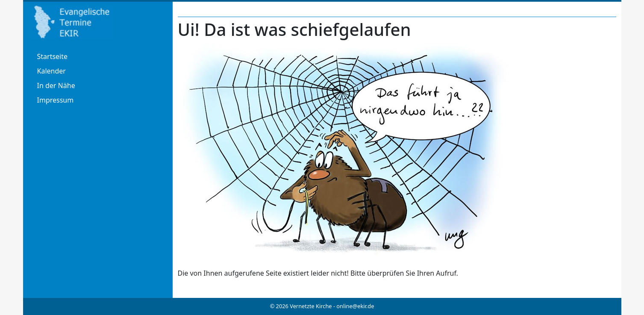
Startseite (53, 56)
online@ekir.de (355, 306)
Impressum (56, 100)
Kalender (51, 71)
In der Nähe (56, 85)
